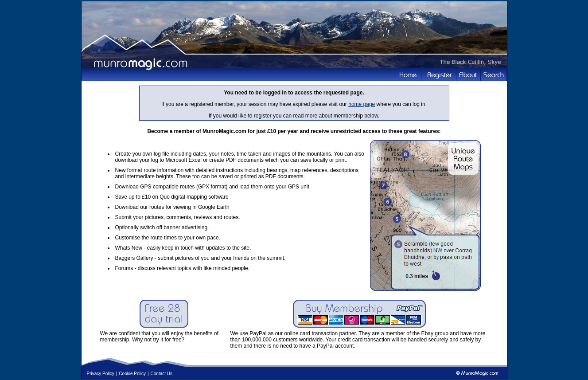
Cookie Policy (132, 374)
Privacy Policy (101, 374)
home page (362, 104)
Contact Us (162, 374)
